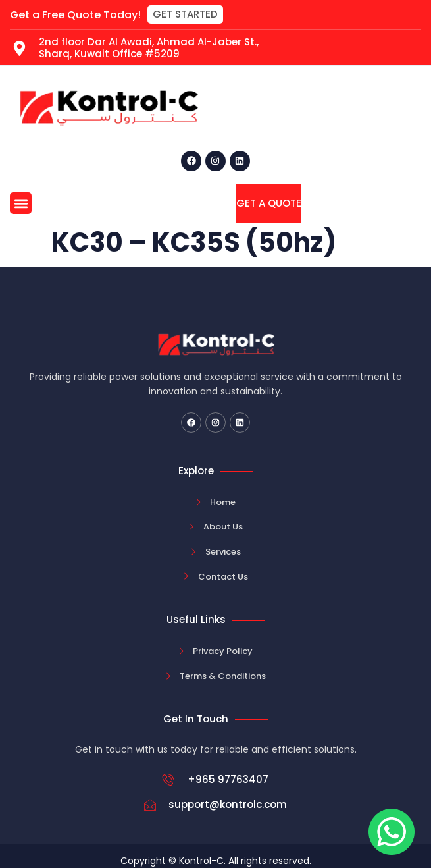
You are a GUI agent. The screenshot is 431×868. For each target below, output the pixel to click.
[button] (185, 14)
